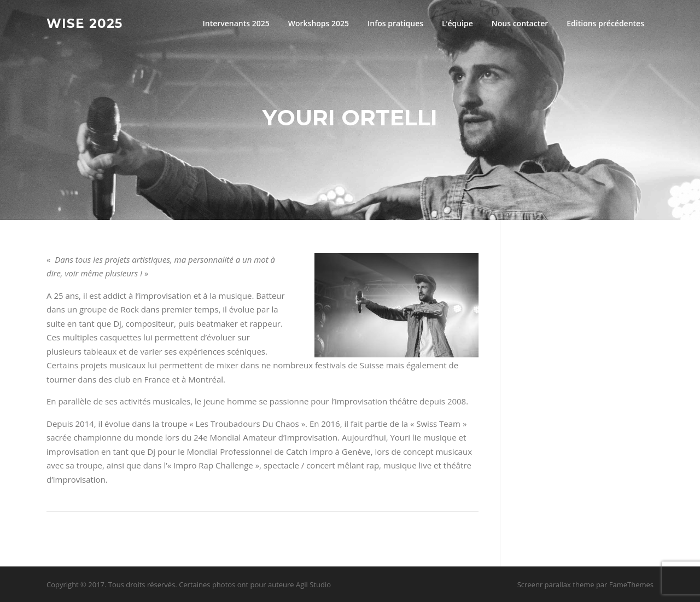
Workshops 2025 (319, 23)
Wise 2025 (84, 23)
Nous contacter (520, 23)
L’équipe (457, 23)
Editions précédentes (605, 23)
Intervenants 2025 (236, 23)
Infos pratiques (395, 23)
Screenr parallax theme (556, 584)
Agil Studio (313, 584)
